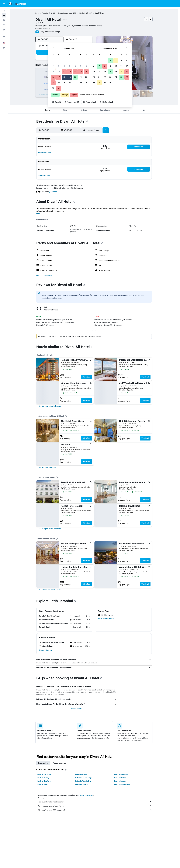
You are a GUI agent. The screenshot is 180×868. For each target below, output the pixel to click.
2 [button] (53, 66)
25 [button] (64, 83)
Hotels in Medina (120, 778)
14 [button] (81, 72)
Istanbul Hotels (84, 13)
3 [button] (59, 66)
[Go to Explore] (4, 30)
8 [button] (86, 66)
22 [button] (86, 77)
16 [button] (53, 77)
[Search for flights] (4, 11)
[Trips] (4, 36)
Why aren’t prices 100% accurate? (95, 810)
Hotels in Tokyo (42, 784)
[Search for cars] (4, 20)
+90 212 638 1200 (43, 28)
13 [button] (75, 72)
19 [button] (70, 77)
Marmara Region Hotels (65, 13)
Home (37, 13)
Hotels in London (120, 781)
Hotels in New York (44, 781)
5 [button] (70, 66)
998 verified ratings (52, 32)
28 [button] (81, 83)
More (38, 213)
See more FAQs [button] (77, 709)
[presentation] (87, 121)
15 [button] (86, 72)
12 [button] (70, 72)
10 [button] (59, 72)
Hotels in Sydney (43, 778)
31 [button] (59, 88)
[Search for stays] (4, 15)
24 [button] (59, 83)
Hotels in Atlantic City (83, 781)
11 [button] (64, 72)
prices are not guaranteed (86, 795)
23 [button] (53, 83)
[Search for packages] (4, 25)
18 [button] (64, 77)
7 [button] (81, 66)
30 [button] (53, 88)
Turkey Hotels (46, 13)
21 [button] (81, 77)
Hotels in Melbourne (121, 775)
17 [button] (59, 77)
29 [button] (86, 83)
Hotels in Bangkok (82, 784)
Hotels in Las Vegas (44, 775)
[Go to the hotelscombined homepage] (17, 4)
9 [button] (53, 72)
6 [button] (75, 66)
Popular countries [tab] (59, 763)
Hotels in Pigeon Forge (83, 778)
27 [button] (75, 83)
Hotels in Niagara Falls (122, 784)
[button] (4, 4)
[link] (50, 406)
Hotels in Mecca (81, 775)
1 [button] (86, 61)
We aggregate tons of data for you (95, 806)
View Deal (87, 377)
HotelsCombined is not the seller (95, 802)
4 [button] (64, 66)
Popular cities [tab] (43, 763)
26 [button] (70, 83)
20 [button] (75, 77)
